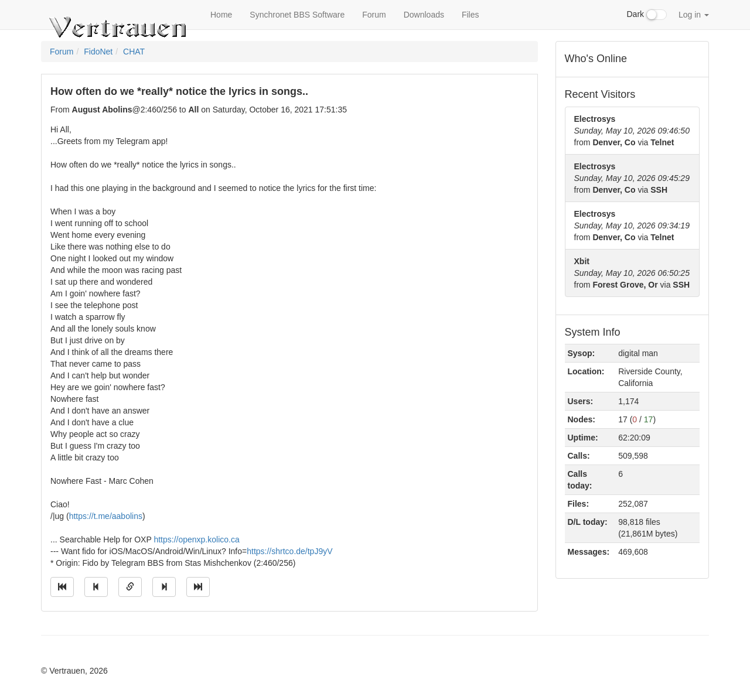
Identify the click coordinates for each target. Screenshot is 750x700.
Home (221, 15)
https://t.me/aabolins (106, 516)
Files (471, 15)
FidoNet (98, 52)
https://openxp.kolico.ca (196, 539)
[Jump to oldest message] (62, 587)
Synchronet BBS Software (297, 15)
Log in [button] (694, 15)
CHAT (134, 52)
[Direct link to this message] (130, 587)
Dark (647, 15)
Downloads (424, 15)
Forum (374, 15)
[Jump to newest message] (198, 587)
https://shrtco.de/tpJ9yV (289, 551)
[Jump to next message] (164, 587)
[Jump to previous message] (96, 587)
